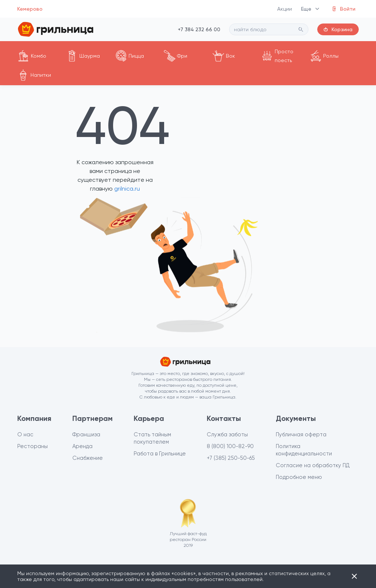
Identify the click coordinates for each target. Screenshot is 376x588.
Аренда (82, 446)
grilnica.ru (126, 189)
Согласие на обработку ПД (313, 465)
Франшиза (86, 434)
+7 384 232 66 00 (199, 29)
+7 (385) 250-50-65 (231, 458)
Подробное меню (299, 477)
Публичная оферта (301, 434)
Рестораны (32, 446)
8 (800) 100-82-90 (230, 446)
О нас (25, 434)
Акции (285, 9)
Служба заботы (227, 434)
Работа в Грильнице (160, 454)
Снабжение (88, 458)
